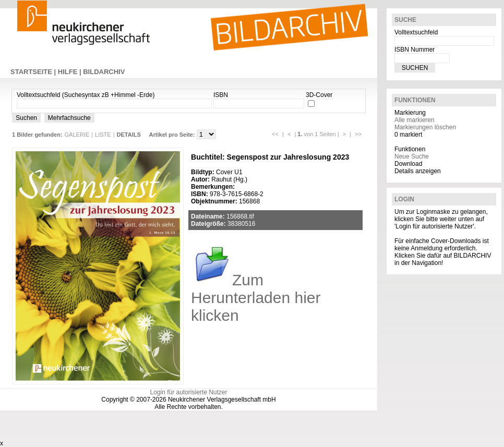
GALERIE (77, 135)
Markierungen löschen (425, 127)
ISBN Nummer (415, 50)
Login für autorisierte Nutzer (188, 392)
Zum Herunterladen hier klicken (256, 298)
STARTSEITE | (34, 72)
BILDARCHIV (104, 72)
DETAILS (129, 135)
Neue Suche (412, 156)
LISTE (103, 135)
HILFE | (70, 72)
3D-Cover (319, 95)
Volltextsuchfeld (416, 32)
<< (275, 134)
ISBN (221, 95)
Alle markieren (415, 120)
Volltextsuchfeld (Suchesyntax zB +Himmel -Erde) (86, 95)
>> (358, 134)
